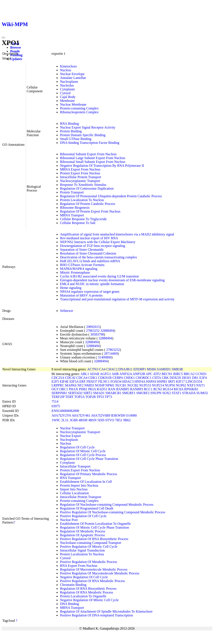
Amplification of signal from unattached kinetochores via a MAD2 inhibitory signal (117, 234)
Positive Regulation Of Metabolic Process (88, 562)
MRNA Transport (72, 215)
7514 (55, 401)
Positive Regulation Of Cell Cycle (83, 516)
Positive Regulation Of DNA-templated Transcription (96, 615)
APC (149, 374)
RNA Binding (69, 124)
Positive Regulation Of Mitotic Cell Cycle (89, 547)
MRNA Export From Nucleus (80, 169)
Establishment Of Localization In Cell (86, 482)
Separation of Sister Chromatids (82, 250)
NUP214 (158, 385)
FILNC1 (104, 381)
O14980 (131, 415)
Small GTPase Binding (76, 139)
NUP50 (170, 385)
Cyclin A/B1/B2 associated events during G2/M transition (99, 276)
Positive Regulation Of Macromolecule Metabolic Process (100, 573)
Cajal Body (68, 97)
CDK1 (93, 378)
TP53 (100, 397)
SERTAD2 (75, 393)
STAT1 (176, 393)
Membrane (67, 101)
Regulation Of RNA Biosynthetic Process (88, 589)
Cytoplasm (67, 89)
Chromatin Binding (73, 585)
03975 (56, 406)
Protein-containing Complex (79, 108)
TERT (69, 397)
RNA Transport (70, 478)
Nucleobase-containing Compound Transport (91, 543)
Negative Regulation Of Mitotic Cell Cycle (89, 600)
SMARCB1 (113, 393)
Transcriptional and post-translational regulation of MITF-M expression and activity (117, 299)
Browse (16, 47)
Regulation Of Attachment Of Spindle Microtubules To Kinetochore (106, 611)
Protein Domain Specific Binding (83, 135)
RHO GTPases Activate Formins (82, 265)
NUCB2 (133, 385)
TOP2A (79, 397)
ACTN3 (93, 369)
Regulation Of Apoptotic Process (82, 535)
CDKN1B (105, 378)
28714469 (111, 353)
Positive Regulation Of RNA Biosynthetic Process (94, 539)
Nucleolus (67, 85)
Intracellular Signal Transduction (82, 550)
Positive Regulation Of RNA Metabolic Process (92, 581)
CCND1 (201, 374)
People (15, 51)
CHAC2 (112, 369)
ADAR (94, 374)
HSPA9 (151, 381)
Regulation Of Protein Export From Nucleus (90, 211)
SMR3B (177, 369)
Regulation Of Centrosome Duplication (87, 188)
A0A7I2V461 (81, 415)
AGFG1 (105, 374)
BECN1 (167, 374)
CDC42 (70, 378)
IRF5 (172, 381)
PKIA (92, 389)
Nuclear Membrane (73, 104)
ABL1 (85, 374)
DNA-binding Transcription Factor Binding (90, 143)
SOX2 (167, 393)
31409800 (105, 357)
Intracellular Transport (75, 466)
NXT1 (201, 385)
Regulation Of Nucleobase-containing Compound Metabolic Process (107, 505)
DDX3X (175, 378)
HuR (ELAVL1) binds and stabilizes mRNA (90, 261)
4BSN (92, 420)
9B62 (127, 420)
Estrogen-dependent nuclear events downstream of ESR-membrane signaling (112, 280)
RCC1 (148, 389)
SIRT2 (88, 393)
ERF (83, 381)
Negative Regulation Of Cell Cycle (84, 577)
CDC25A (58, 378)
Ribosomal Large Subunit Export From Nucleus (93, 158)
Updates (16, 59)
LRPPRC (58, 385)
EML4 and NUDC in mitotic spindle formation (92, 284)
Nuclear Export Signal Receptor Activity (88, 127)
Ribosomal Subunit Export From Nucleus (88, 154)
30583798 (97, 334)
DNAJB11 (125, 369)
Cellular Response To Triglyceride (83, 219)
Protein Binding (71, 131)
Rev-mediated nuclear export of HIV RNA (89, 238)
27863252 (93, 331)
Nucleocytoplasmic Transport (80, 181)
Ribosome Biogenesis (75, 208)
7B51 (119, 420)
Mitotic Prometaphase (75, 272)
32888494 (107, 331)
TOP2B (91, 397)
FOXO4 (116, 381)
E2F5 (55, 381)
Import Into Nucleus (74, 489)
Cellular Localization (74, 493)
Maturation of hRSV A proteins (81, 295)
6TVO (110, 420)
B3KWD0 (118, 415)
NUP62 (181, 385)
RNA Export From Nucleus (79, 566)
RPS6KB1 (191, 389)
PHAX (74, 389)
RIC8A (178, 389)
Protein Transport (72, 192)
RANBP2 (123, 389)
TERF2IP (58, 397)
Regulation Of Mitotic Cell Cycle (83, 451)
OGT (55, 389)
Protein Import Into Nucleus (79, 485)
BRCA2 (189, 374)
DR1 (195, 378)
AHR (115, 374)
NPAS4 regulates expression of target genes (90, 292)
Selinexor (66, 311)
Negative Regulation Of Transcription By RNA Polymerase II (102, 166)
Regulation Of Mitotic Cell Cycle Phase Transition (94, 527)
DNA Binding (69, 604)
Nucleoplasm (69, 82)
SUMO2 (202, 393)
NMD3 (89, 385)
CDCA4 (82, 378)
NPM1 (110, 385)
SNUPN (156, 393)
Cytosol (65, 93)
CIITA (157, 378)
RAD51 (102, 389)
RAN (112, 389)
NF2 (80, 385)
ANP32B (139, 374)
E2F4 (203, 378)
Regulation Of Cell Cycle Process (83, 455)
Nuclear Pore (69, 520)
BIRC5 (178, 374)
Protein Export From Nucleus (80, 173)
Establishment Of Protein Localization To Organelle (95, 524)
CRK (165, 378)
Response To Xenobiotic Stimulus (83, 185)
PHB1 (83, 389)
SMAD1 (99, 393)
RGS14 (168, 389)
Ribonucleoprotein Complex (79, 112)
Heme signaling (71, 288)
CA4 (102, 369)
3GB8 (74, 420)
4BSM (83, 420)
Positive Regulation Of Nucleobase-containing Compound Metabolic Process (113, 512)
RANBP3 (137, 389)
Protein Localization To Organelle (83, 596)
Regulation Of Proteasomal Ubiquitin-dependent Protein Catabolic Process (111, 196)
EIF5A (74, 381)
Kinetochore (68, 66)
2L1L (65, 420)
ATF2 (157, 374)
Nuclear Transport (72, 428)
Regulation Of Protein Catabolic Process (88, 204)
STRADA (189, 393)
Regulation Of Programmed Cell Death (87, 508)
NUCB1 (121, 385)
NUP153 (145, 385)
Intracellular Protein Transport (81, 177)
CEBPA (118, 378)
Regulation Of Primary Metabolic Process (88, 474)
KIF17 (180, 381)
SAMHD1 (164, 369)
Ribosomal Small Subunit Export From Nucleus (93, 162)
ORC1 (64, 389)
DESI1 (187, 378)
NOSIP (100, 385)
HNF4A (140, 381)
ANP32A (126, 374)
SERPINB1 (59, 393)
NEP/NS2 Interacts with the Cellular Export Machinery (98, 242)
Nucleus (65, 70)
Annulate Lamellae (73, 78)
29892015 (93, 327)
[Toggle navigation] (3, 38)
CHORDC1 (144, 378)
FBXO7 (92, 381)
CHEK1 (129, 378)
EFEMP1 (140, 369)
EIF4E (64, 381)
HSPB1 (162, 381)
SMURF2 (143, 393)
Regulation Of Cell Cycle (77, 447)
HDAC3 (128, 381)
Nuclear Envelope (72, 74)
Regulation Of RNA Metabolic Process (86, 592)
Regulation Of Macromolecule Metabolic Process (94, 569)
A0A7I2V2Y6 (61, 415)
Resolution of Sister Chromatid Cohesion (88, 253)
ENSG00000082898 (65, 411)
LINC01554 (194, 381)
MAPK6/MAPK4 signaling (79, 269)
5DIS (101, 420)
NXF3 (191, 385)
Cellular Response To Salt (78, 223)
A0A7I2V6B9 (101, 415)
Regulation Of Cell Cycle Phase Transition (89, 459)
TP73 (108, 397)
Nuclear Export (70, 436)
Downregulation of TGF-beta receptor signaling (92, 246)
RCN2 (158, 389)
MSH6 (151, 369)
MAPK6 (71, 385)
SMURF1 (129, 393)
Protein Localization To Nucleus (82, 200)
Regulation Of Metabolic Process (83, 531)
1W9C (56, 420)
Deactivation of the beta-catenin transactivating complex (98, 257)
